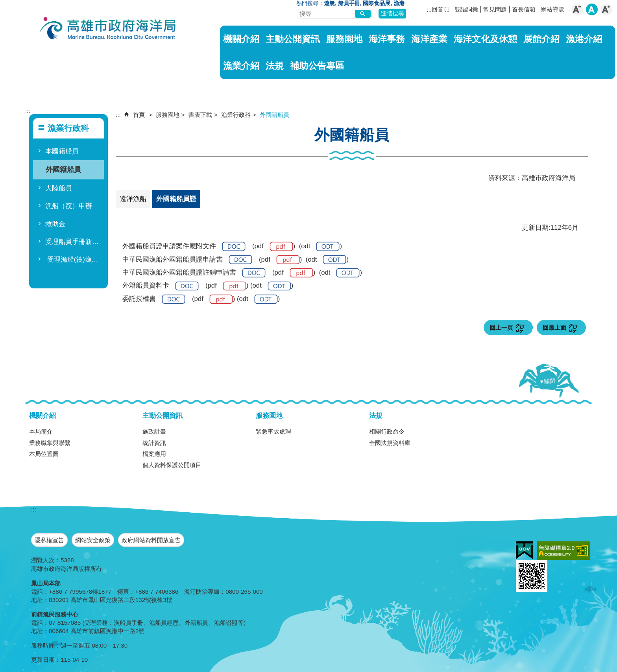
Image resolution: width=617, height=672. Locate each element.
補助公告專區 (317, 66)
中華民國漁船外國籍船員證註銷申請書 (194, 273)
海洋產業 (429, 39)
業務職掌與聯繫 (50, 443)
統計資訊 (154, 443)
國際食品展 (377, 3)
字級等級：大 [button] (606, 9)
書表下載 (200, 115)
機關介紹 (241, 39)
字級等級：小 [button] (577, 9)
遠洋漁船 (133, 199)
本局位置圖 (44, 454)
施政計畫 (154, 431)
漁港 (399, 3)
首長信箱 (524, 9)
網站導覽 (552, 9)
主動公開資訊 (293, 39)
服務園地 (344, 39)
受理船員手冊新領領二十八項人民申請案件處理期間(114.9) (73, 242)
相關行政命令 (387, 431)
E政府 (524, 550)
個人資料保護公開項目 (172, 465)
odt (320, 246)
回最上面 (554, 328)
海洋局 (108, 30)
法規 (275, 66)
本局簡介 (41, 431)
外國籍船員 (63, 169)
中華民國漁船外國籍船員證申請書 (187, 260)
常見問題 (495, 9)
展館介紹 (541, 39)
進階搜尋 (392, 13)
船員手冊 (349, 3)
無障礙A (563, 551)
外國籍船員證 (176, 199)
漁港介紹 (584, 39)
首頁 (139, 115)
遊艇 (329, 3)
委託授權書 (154, 299)
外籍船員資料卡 (161, 286)
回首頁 (441, 9)
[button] (363, 14)
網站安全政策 (93, 540)
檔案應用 (154, 454)
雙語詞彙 (466, 9)
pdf (274, 246)
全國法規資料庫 (390, 443)
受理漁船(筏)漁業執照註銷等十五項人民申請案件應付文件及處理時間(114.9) (73, 259)
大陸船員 (59, 188)
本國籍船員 (62, 151)
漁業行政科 (236, 115)
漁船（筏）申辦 (69, 206)
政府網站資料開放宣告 (151, 540)
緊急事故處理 (273, 431)
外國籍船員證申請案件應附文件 (184, 246)
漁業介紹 (241, 66)
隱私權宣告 (49, 540)
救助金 (55, 224)
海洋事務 (387, 39)
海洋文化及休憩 (485, 39)
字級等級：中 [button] (592, 9)
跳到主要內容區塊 (4, 4)
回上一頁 (501, 328)
